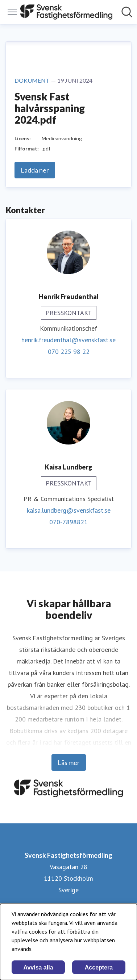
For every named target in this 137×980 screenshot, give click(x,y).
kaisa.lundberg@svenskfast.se (69, 510)
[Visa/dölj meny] (12, 12)
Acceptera (99, 967)
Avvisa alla (38, 967)
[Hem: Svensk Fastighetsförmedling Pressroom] (66, 12)
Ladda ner (35, 170)
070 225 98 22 (69, 352)
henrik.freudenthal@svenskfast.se (68, 340)
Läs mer (69, 762)
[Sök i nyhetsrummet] (127, 12)
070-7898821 (68, 522)
